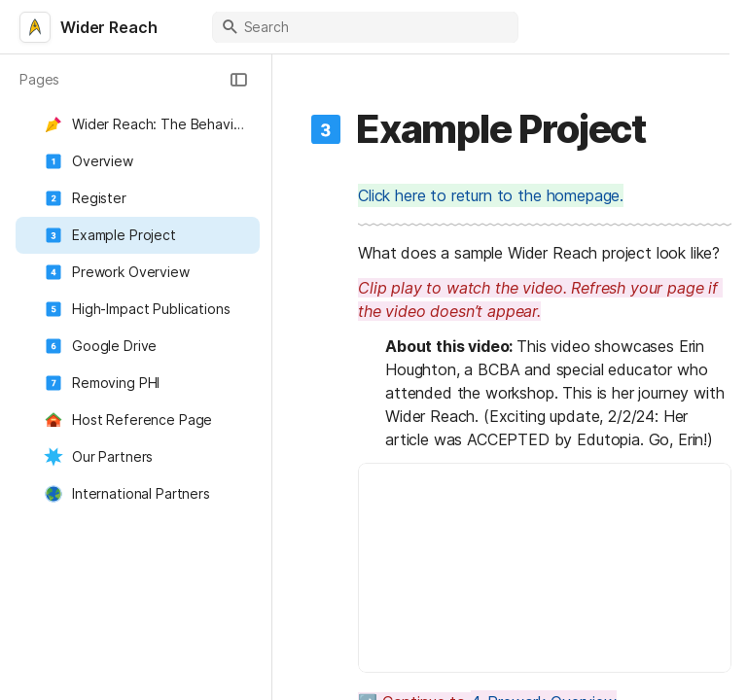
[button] (238, 80)
